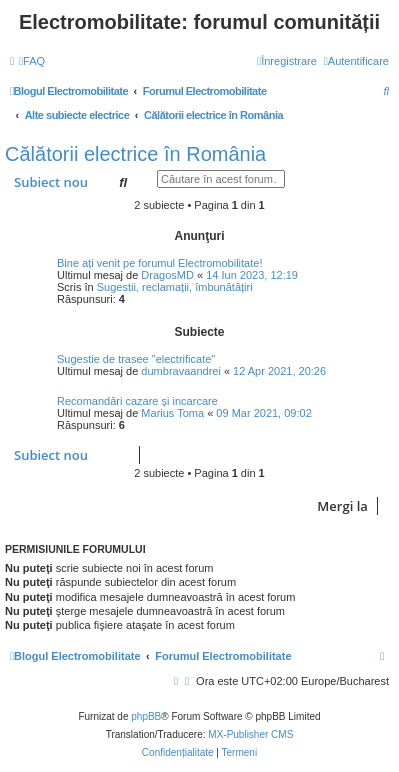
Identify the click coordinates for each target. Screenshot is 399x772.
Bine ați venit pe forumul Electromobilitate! (159, 263)
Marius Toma (172, 413)
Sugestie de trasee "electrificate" (136, 359)
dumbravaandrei (181, 371)
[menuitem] (32, 61)
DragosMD (167, 275)
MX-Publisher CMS (250, 734)
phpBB (146, 716)
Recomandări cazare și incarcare (137, 401)
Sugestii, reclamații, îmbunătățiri (175, 287)
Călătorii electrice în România (135, 154)
